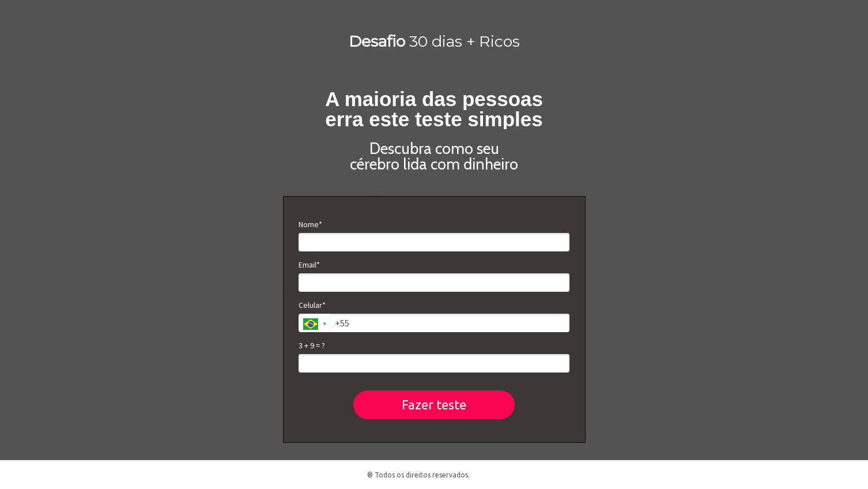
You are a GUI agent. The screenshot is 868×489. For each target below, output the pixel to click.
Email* (309, 265)
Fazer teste (434, 405)
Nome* (310, 225)
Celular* (312, 305)
